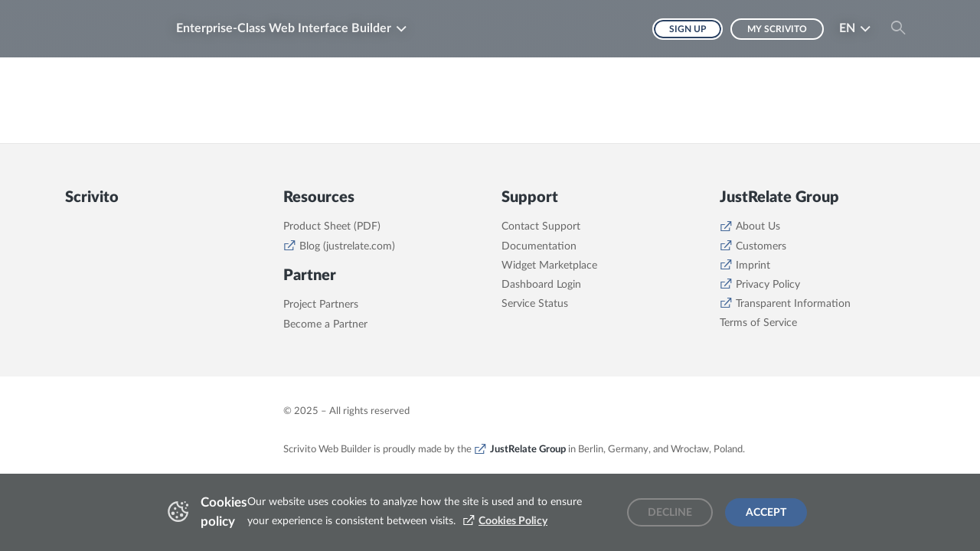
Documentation (539, 246)
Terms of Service (758, 323)
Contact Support (541, 227)
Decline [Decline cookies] (670, 513)
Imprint (753, 266)
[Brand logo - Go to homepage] (111, 29)
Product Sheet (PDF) (332, 227)
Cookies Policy (513, 521)
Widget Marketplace (549, 266)
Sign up (688, 29)
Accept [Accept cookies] (766, 513)
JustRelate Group (528, 449)
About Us (758, 227)
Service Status (535, 304)
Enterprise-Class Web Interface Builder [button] (284, 28)
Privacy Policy (768, 285)
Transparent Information (793, 304)
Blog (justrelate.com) (347, 246)
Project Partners (321, 305)
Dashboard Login (541, 285)
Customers (761, 246)
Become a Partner (325, 324)
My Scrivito (777, 29)
